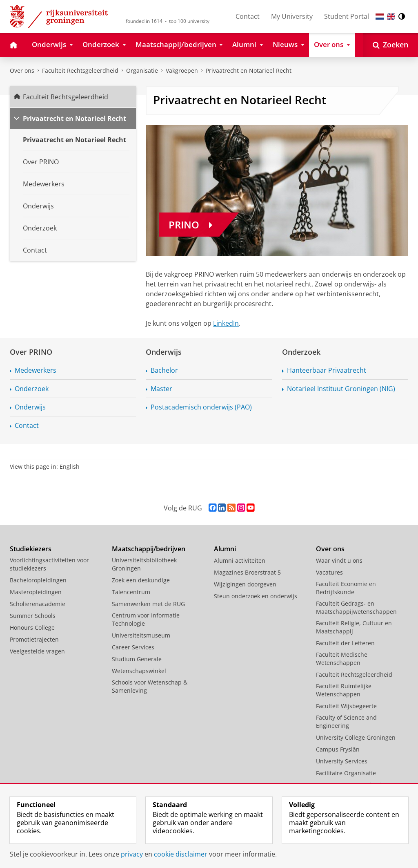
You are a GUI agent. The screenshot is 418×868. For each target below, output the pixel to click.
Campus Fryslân (338, 749)
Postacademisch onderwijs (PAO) (201, 407)
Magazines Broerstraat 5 (247, 572)
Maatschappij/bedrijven (149, 549)
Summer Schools (33, 616)
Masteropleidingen (36, 592)
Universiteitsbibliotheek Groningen (144, 564)
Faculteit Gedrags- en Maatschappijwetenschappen (356, 607)
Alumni (225, 549)
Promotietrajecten (34, 639)
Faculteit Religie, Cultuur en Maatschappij (354, 627)
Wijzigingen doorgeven (245, 584)
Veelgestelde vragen (37, 651)
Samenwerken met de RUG (148, 604)
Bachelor (164, 370)
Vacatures (329, 572)
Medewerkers (36, 370)
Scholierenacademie (38, 604)
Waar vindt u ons (339, 560)
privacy (132, 854)
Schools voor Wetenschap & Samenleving (150, 686)
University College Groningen (356, 737)
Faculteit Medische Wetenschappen (342, 659)
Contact (248, 16)
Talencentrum (131, 592)
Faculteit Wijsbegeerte (346, 706)
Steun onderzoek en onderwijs (256, 596)
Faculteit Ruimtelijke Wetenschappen (344, 690)
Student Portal (347, 16)
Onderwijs (30, 407)
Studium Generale (137, 659)
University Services (342, 761)
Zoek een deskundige (141, 580)
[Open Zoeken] (390, 45)
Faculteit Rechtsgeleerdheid (80, 70)
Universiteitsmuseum (141, 635)
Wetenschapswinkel (139, 671)
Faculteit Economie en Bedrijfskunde (346, 588)
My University (292, 16)
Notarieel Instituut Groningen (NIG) (341, 389)
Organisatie (142, 70)
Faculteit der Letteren (345, 643)
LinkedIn (226, 323)
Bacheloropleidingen (38, 580)
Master (161, 389)
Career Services (133, 647)
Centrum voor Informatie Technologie (146, 619)
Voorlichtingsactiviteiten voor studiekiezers (49, 564)
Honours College (32, 628)
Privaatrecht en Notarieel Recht (249, 70)
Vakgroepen (182, 70)
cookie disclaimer (181, 854)
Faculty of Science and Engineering (346, 721)
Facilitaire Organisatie (346, 773)
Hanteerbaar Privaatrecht (327, 370)
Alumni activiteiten (240, 560)
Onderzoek (32, 389)
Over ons (22, 70)
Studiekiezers (31, 549)
